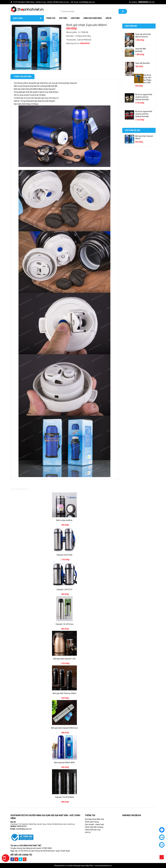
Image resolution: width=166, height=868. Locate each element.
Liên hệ (108, 18)
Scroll (162, 857)
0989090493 (22, 826)
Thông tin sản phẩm (22, 77)
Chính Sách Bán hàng (92, 18)
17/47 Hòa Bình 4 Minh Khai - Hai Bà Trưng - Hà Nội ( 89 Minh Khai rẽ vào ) (40, 2)
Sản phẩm (75, 18)
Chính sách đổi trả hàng (94, 827)
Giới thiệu (63, 18)
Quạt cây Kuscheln (143, 63)
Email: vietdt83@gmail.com (83, 2)
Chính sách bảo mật (93, 830)
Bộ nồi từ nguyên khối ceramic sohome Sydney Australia (144, 97)
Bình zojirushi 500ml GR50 (64, 763)
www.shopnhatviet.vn (103, 866)
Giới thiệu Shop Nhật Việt (94, 819)
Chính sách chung (92, 822)
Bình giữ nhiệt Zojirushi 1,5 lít (64, 659)
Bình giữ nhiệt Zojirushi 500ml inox (64, 728)
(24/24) (142, 2)
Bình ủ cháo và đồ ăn (64, 520)
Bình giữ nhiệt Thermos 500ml (64, 693)
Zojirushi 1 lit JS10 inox (64, 624)
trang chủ (51, 18)
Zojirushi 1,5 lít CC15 (64, 589)
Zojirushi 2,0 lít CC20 (64, 555)
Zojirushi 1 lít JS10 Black (64, 797)
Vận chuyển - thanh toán (94, 824)
